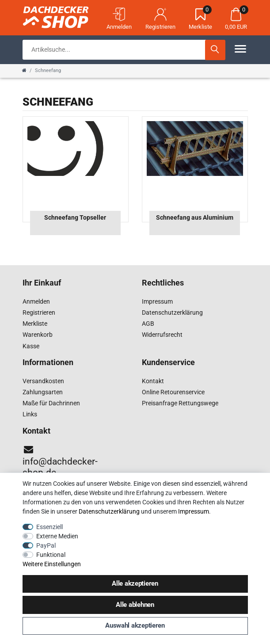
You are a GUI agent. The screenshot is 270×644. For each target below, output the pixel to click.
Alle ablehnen (135, 605)
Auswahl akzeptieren (135, 625)
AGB (148, 324)
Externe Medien (57, 536)
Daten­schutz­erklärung (109, 511)
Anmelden (36, 301)
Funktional (51, 555)
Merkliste (35, 324)
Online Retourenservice (173, 392)
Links (30, 414)
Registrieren (39, 312)
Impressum (157, 301)
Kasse (31, 346)
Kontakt (153, 381)
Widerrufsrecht (162, 335)
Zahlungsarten (43, 392)
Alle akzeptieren (135, 583)
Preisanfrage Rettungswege (180, 403)
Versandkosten (43, 381)
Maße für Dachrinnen (51, 403)
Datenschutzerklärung (172, 312)
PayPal (46, 545)
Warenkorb (38, 335)
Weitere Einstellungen (52, 564)
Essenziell (49, 527)
